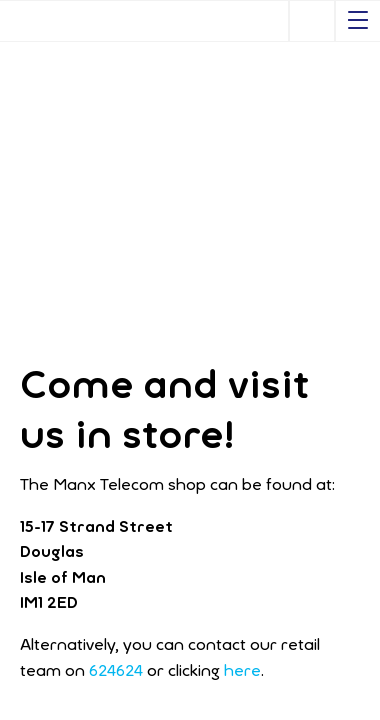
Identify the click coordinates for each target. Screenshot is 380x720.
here (242, 670)
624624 (116, 670)
